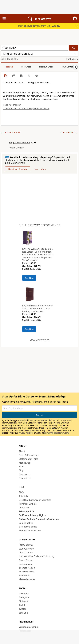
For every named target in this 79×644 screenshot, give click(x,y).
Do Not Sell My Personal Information (39, 519)
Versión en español (29, 627)
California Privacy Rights (32, 515)
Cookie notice (26, 523)
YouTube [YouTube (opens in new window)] (23, 613)
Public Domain (16, 148)
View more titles (39, 340)
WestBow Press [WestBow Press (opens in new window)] (27, 572)
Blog (21, 470)
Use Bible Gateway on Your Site (35, 500)
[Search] (74, 48)
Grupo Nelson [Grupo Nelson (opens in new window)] (26, 560)
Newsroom (25, 474)
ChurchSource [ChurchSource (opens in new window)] (26, 552)
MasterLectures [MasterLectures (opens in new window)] (27, 579)
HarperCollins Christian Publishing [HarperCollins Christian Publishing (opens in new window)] (37, 556)
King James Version (19, 143)
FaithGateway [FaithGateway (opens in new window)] (26, 545)
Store (22, 466)
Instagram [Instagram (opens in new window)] (24, 597)
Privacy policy (26, 511)
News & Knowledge (29, 455)
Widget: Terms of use (30, 531)
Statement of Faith (28, 459)
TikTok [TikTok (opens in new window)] (22, 605)
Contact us (24, 508)
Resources (26, 67)
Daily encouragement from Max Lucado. (39, 26)
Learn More (40, 169)
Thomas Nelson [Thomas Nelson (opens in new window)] (27, 568)
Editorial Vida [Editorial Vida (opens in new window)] (26, 564)
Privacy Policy (25, 433)
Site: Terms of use (28, 527)
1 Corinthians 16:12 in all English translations (26, 109)
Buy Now (29, 278)
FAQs (22, 492)
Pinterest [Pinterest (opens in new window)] (24, 601)
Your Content (68, 67)
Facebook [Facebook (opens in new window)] (24, 594)
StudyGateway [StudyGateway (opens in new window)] (26, 549)
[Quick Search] (35, 48)
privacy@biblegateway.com (56, 433)
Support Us (25, 478)
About (22, 451)
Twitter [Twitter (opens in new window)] (22, 609)
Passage (9, 67)
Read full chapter (12, 105)
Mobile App (25, 463)
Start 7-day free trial (18, 169)
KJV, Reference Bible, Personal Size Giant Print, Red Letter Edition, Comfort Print (38, 309)
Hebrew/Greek (46, 67)
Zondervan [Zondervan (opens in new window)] (24, 575)
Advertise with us (28, 504)
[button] (75, 18)
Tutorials (23, 496)
